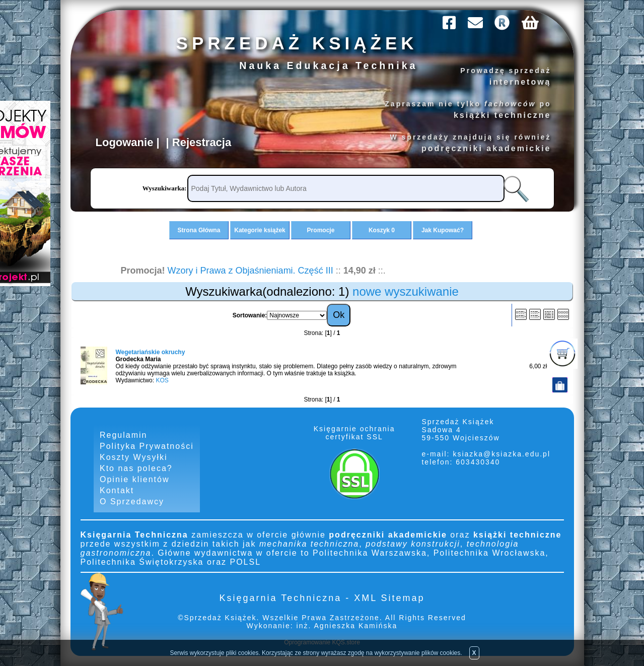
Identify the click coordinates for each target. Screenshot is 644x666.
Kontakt (117, 490)
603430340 (476, 462)
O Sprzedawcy (132, 502)
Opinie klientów (135, 479)
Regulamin (123, 435)
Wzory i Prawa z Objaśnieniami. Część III (251, 271)
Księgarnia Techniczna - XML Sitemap (322, 598)
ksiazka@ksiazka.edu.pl (502, 454)
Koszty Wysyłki (134, 457)
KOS (162, 380)
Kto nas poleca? (136, 468)
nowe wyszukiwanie (406, 291)
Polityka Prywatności (147, 446)
